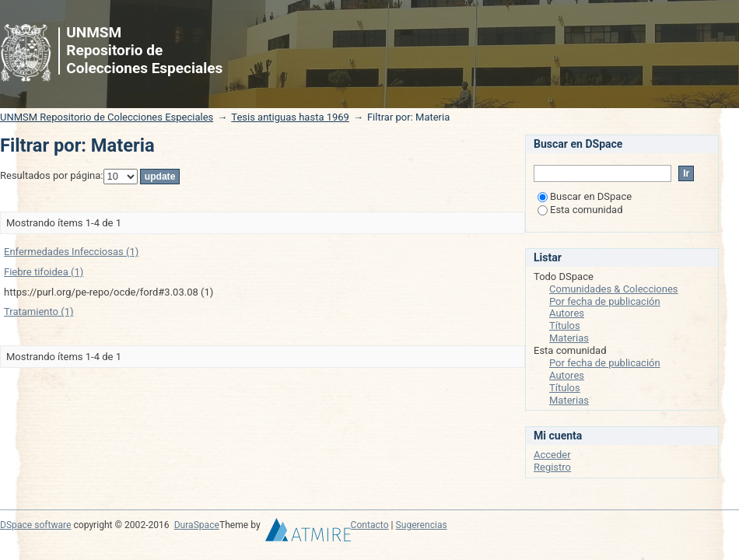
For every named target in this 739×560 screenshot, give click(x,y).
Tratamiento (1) (39, 311)
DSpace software (35, 525)
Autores (567, 313)
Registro (552, 467)
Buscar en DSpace (585, 196)
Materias (569, 338)
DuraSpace (197, 525)
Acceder (552, 455)
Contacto (370, 525)
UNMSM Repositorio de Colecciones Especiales (107, 117)
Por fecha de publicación (605, 301)
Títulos (565, 325)
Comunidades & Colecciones (614, 289)
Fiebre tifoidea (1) (44, 272)
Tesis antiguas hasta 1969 (290, 117)
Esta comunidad (580, 210)
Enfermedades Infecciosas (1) (71, 252)
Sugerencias (422, 525)
